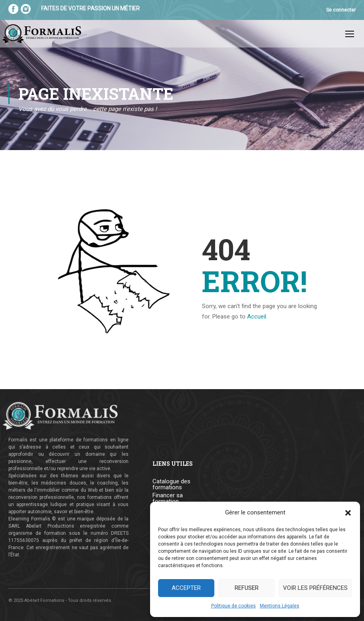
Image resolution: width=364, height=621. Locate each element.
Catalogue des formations (171, 485)
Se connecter (341, 10)
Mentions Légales (280, 606)
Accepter (186, 588)
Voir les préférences (315, 588)
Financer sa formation (168, 498)
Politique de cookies (233, 606)
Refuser (247, 588)
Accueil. (257, 316)
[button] (348, 513)
